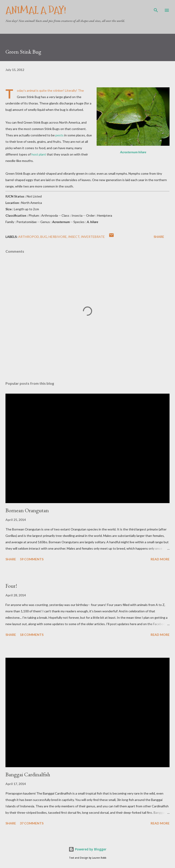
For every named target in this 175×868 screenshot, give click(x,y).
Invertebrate (93, 237)
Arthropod (29, 237)
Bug (44, 237)
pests (59, 135)
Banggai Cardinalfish (28, 774)
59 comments (32, 559)
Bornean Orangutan (27, 510)
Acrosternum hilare (133, 152)
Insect (74, 237)
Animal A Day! (36, 10)
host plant (39, 154)
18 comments (32, 635)
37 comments (32, 823)
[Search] (156, 8)
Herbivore (58, 237)
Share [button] (159, 237)
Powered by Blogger (87, 849)
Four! (11, 586)
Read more (160, 559)
